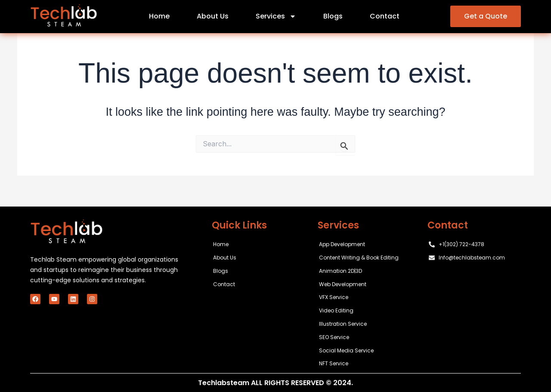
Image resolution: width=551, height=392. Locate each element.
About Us (213, 16)
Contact (385, 16)
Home (159, 16)
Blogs (333, 16)
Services (276, 16)
